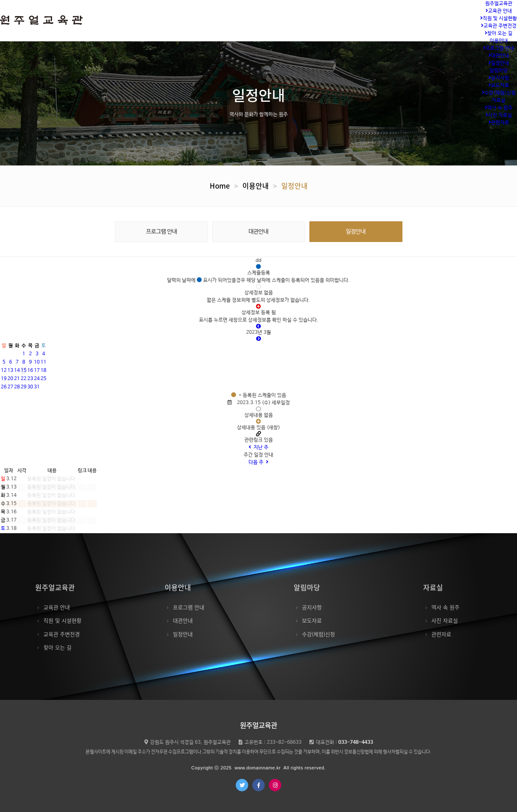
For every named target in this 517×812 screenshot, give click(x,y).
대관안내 (499, 56)
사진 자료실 (499, 115)
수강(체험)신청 (499, 93)
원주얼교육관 (499, 4)
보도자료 (499, 86)
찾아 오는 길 (499, 34)
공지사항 (499, 78)
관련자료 (499, 123)
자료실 (499, 101)
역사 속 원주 (499, 108)
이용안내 (499, 41)
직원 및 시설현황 (499, 19)
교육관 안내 (499, 11)
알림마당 (499, 71)
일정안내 (499, 63)
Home (220, 186)
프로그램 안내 (499, 48)
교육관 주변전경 (499, 26)
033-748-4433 (356, 743)
